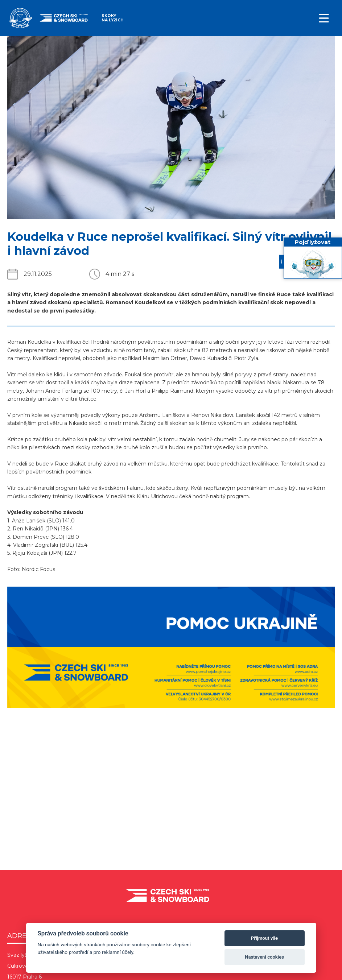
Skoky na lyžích (113, 18)
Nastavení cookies (264, 957)
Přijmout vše (264, 938)
